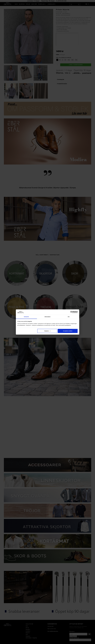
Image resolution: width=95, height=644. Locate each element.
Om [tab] (69, 317)
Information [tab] (48, 317)
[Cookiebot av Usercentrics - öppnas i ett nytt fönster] (71, 312)
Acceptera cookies (68, 331)
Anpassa (47, 331)
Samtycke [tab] (26, 317)
